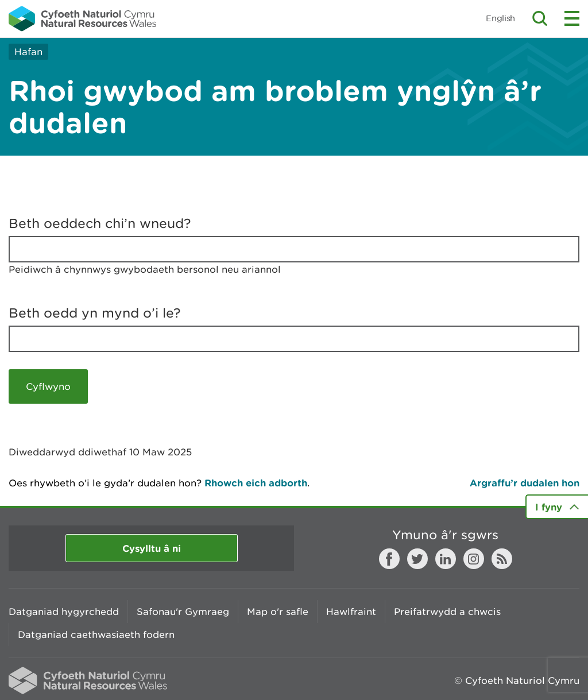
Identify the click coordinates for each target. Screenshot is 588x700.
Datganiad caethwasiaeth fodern (96, 635)
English (500, 18)
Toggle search (540, 18)
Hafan (28, 52)
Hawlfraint (351, 612)
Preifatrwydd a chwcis (447, 612)
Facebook (389, 559)
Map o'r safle (278, 612)
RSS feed (502, 559)
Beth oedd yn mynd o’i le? (95, 313)
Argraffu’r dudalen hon (525, 483)
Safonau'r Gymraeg (183, 612)
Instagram (474, 559)
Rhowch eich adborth (256, 483)
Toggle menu (572, 18)
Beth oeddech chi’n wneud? (100, 223)
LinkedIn (446, 559)
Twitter (417, 559)
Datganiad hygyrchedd (64, 612)
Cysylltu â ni (152, 548)
